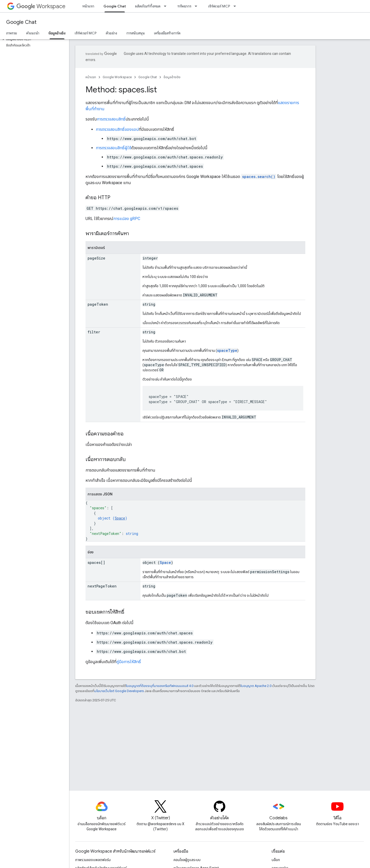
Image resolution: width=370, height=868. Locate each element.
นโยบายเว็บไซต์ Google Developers (119, 691)
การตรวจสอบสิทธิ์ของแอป (117, 129)
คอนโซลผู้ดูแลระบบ (187, 860)
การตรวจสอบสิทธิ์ (111, 119)
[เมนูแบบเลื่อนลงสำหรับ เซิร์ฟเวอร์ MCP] (236, 6)
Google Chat (21, 22)
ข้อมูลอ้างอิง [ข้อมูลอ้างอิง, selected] (57, 33)
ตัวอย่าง (111, 33)
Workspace (41, 6)
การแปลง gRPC (127, 219)
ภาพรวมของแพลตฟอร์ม (93, 860)
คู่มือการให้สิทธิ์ (129, 662)
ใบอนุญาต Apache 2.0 (256, 686)
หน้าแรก (88, 6)
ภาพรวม (12, 33)
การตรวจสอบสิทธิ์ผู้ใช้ (113, 148)
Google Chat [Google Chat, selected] (115, 6)
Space (120, 518)
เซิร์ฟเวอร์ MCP (219, 6)
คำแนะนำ (33, 33)
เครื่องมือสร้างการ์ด (167, 33)
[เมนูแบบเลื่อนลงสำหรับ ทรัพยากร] (197, 6)
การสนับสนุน (136, 33)
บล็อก (276, 860)
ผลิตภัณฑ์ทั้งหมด (148, 6)
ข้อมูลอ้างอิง (172, 77)
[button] (34, 39)
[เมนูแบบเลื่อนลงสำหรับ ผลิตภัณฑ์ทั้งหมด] (167, 6)
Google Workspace (117, 77)
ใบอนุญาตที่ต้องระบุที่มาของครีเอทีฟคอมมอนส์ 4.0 (160, 686)
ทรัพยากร (184, 6)
